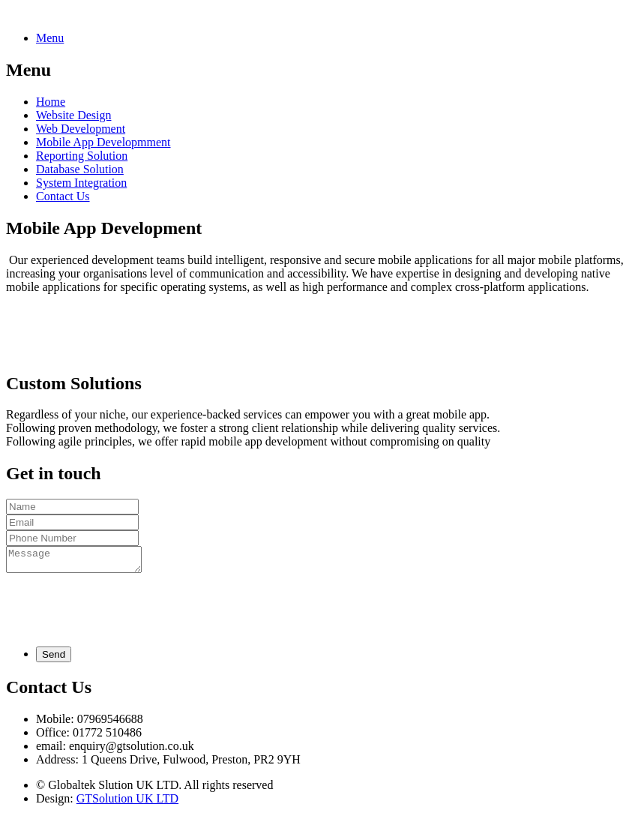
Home (51, 102)
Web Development (81, 129)
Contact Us (63, 196)
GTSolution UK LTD (127, 803)
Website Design (73, 115)
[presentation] (120, 610)
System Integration (81, 183)
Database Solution (80, 169)
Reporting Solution (82, 156)
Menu (50, 38)
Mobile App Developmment (103, 142)
